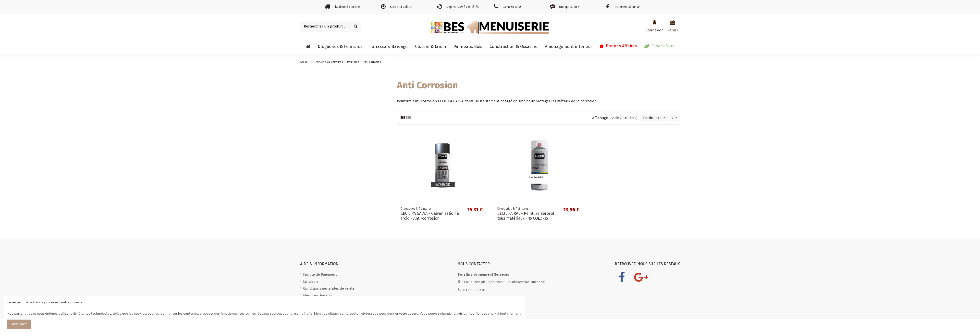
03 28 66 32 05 (474, 290)
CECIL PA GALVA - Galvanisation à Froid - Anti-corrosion (430, 216)
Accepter (19, 324)
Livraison (311, 282)
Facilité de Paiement (320, 274)
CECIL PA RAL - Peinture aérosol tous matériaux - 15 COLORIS (526, 216)
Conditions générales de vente (329, 288)
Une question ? (569, 7)
